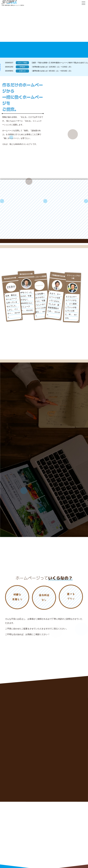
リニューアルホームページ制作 (53, 836)
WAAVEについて (48, 857)
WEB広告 (68, 843)
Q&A (67, 854)
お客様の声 (46, 850)
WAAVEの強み (47, 832)
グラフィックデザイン (50, 846)
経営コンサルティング (50, 839)
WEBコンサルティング (72, 836)
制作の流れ (46, 854)
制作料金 (68, 850)
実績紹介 (68, 846)
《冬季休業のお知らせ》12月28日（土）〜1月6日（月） (52, 67)
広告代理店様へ (70, 857)
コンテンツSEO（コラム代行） (53, 843)
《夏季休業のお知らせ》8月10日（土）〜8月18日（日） (52, 71)
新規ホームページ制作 (72, 832)
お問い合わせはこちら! (21, 859)
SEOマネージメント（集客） (74, 839)
